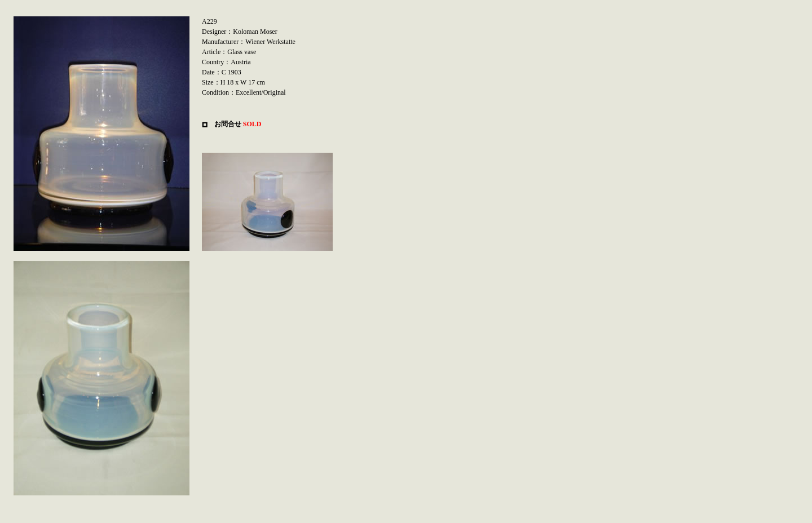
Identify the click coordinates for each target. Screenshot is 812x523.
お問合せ (228, 124)
